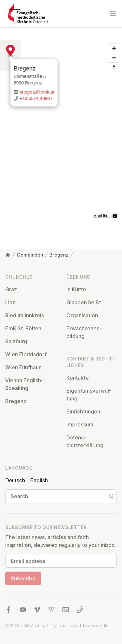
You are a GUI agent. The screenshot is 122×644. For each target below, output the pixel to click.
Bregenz (52, 78)
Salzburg (16, 341)
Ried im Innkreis (25, 315)
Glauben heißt (84, 302)
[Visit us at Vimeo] (37, 610)
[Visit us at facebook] (8, 610)
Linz (10, 302)
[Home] (8, 255)
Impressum (80, 424)
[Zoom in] (114, 48)
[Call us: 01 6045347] (80, 610)
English (39, 480)
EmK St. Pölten (23, 328)
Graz (11, 289)
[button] (61, 127)
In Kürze (76, 289)
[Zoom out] (114, 58)
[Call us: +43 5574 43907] (61, 108)
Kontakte (78, 378)
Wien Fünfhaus (23, 367)
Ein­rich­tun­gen (83, 411)
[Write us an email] (61, 101)
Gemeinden (30, 255)
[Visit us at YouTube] (23, 610)
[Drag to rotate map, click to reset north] (114, 67)
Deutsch (15, 480)
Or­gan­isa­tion (82, 315)
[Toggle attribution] (115, 216)
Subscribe (23, 578)
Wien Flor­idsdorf (26, 354)
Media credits (96, 626)
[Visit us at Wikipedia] (51, 610)
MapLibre (102, 216)
